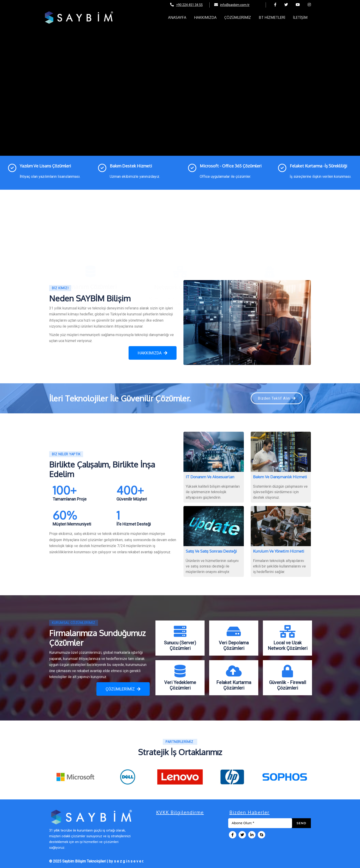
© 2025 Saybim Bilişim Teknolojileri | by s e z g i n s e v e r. (96, 861)
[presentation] (53, 778)
